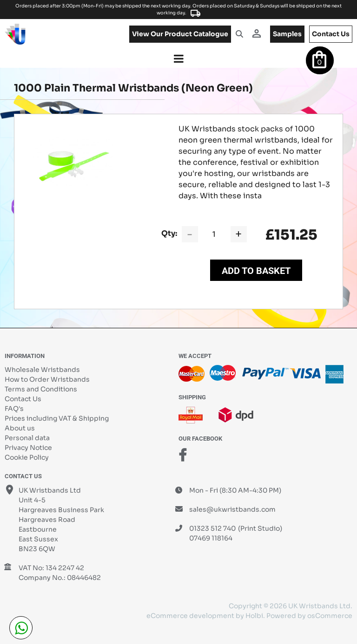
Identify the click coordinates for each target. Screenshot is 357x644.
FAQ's (14, 409)
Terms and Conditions (41, 389)
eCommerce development (190, 616)
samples (287, 34)
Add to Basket (256, 271)
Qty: (169, 233)
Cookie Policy (27, 457)
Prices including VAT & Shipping (57, 418)
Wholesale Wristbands (42, 370)
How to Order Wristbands (47, 379)
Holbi (254, 616)
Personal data (27, 438)
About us (20, 428)
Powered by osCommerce (309, 616)
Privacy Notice (28, 448)
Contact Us (23, 399)
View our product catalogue (180, 34)
